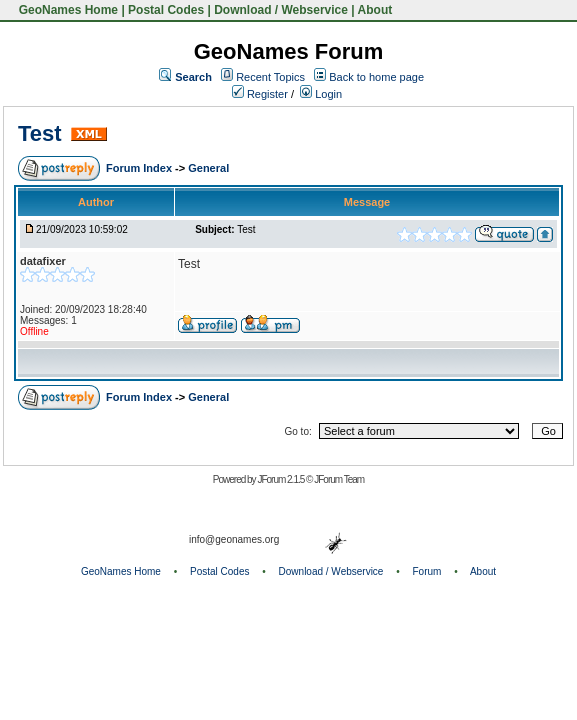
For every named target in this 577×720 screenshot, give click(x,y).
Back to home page (376, 77)
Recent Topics (270, 77)
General (208, 168)
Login (321, 94)
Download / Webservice (281, 10)
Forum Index (140, 168)
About (375, 10)
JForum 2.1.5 (281, 479)
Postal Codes (166, 10)
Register (260, 94)
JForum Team (339, 479)
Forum (427, 571)
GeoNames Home (66, 10)
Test (40, 133)
